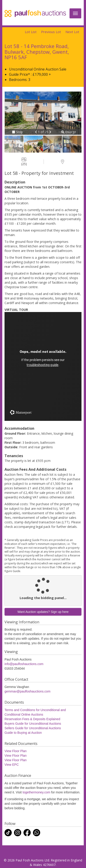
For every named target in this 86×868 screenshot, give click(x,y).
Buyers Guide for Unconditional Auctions (33, 724)
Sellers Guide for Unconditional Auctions (33, 728)
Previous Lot (51, 32)
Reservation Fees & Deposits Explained (32, 719)
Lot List (31, 32)
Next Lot (72, 32)
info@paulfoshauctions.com (24, 664)
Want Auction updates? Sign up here (43, 612)
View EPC (12, 765)
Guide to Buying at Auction (23, 733)
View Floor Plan (16, 751)
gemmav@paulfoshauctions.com (27, 691)
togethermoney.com (36, 792)
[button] (36, 132)
